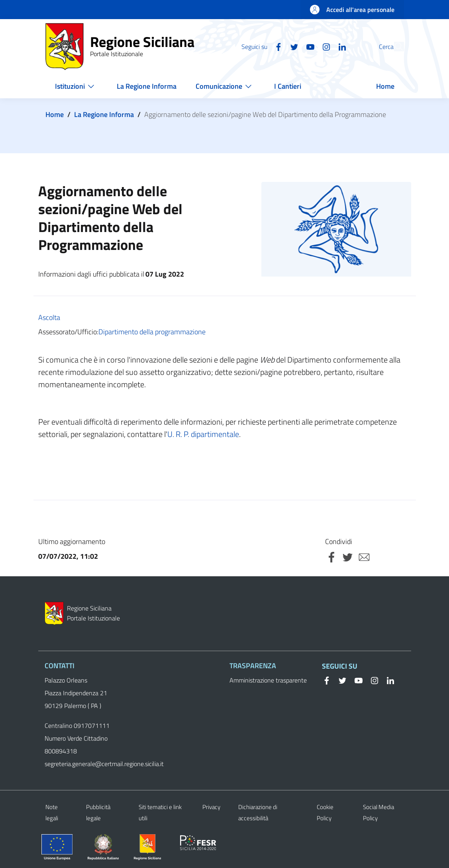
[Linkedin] (324, 46)
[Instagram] (308, 46)
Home (55, 114)
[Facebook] (260, 46)
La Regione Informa (104, 114)
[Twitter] (276, 46)
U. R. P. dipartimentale (203, 434)
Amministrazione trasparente (268, 680)
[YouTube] (292, 46)
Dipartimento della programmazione (152, 332)
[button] (394, 47)
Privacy (211, 807)
